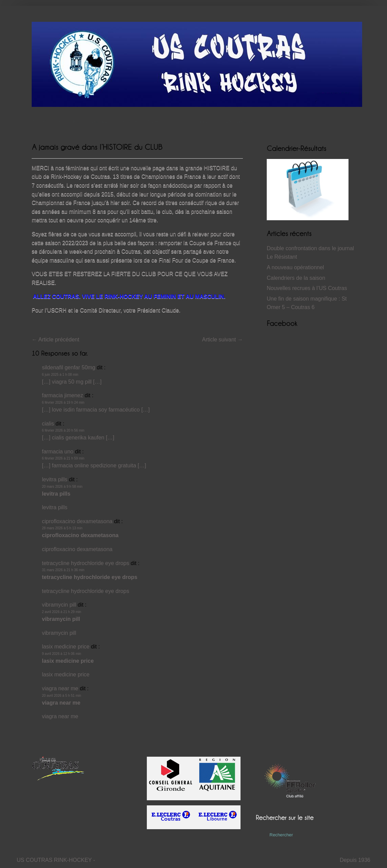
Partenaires (234, 122)
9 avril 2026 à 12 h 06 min (61, 654)
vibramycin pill (59, 605)
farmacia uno (58, 452)
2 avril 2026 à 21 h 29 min (61, 612)
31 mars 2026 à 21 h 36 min (63, 570)
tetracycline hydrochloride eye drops (86, 563)
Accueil (40, 122)
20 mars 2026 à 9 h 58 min (62, 487)
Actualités (69, 122)
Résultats (102, 122)
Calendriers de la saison (296, 278)
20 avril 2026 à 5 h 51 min (61, 696)
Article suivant (222, 340)
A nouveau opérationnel (295, 267)
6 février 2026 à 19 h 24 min (63, 403)
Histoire (131, 122)
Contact (202, 122)
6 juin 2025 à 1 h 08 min (60, 375)
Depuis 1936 (355, 860)
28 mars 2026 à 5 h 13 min (62, 528)
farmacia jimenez (63, 395)
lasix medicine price (66, 647)
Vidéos (156, 122)
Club (180, 122)
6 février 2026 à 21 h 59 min (63, 458)
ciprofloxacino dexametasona (77, 521)
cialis (48, 424)
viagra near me (60, 688)
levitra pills (55, 479)
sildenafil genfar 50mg (69, 367)
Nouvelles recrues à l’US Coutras (307, 288)
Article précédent (56, 340)
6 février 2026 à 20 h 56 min (63, 430)
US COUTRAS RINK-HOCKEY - (56, 860)
